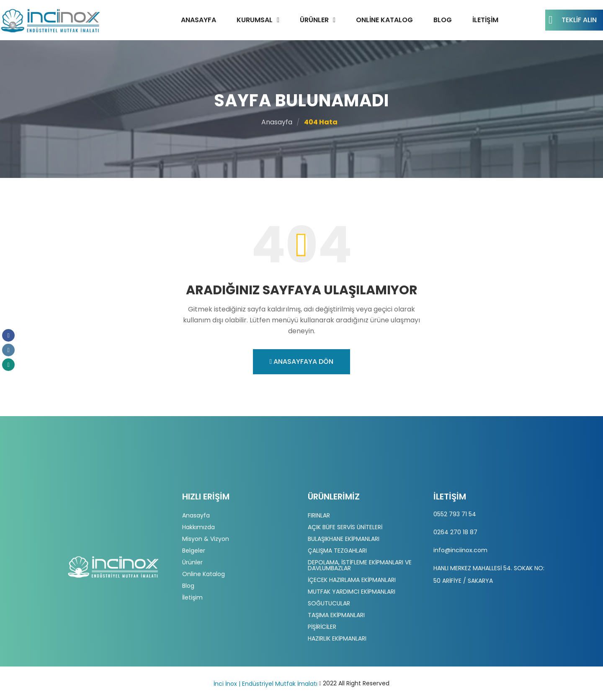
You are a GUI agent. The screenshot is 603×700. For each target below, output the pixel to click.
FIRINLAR (319, 515)
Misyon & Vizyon (206, 539)
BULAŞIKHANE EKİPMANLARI (344, 539)
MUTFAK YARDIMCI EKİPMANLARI (352, 592)
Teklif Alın (573, 20)
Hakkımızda (198, 527)
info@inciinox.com (460, 550)
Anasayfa (198, 20)
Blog (443, 20)
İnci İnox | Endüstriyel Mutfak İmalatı (265, 684)
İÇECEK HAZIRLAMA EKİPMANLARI (352, 580)
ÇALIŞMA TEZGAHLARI (337, 551)
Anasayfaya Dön (302, 362)
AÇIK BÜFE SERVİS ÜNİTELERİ (345, 527)
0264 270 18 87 (455, 532)
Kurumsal (255, 20)
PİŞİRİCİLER (322, 627)
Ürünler (314, 20)
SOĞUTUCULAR (329, 603)
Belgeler (194, 551)
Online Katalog (384, 20)
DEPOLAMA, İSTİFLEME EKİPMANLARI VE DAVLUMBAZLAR (360, 565)
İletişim (485, 20)
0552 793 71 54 (455, 514)
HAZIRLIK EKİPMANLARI (337, 638)
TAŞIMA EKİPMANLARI (336, 615)
